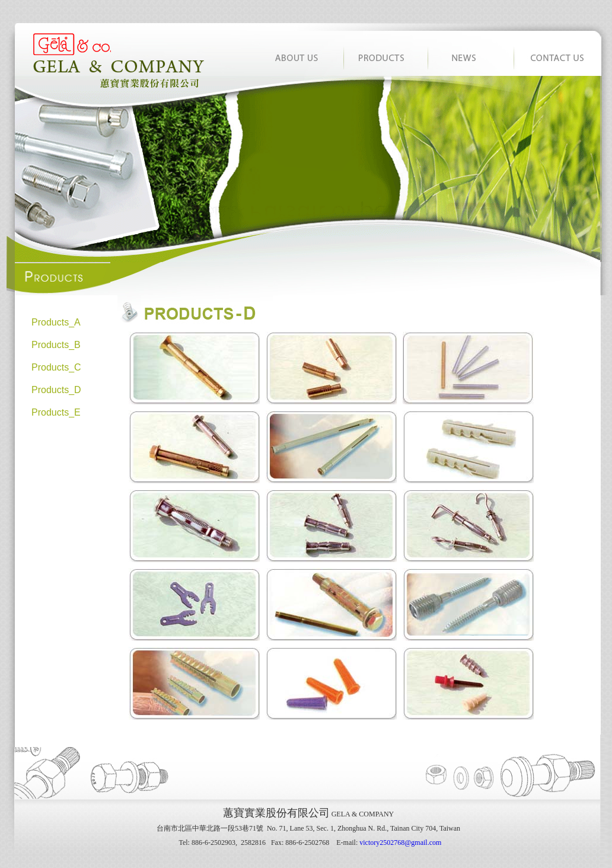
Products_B (56, 345)
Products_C (56, 367)
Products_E (56, 412)
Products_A (56, 322)
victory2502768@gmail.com (400, 843)
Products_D (56, 390)
